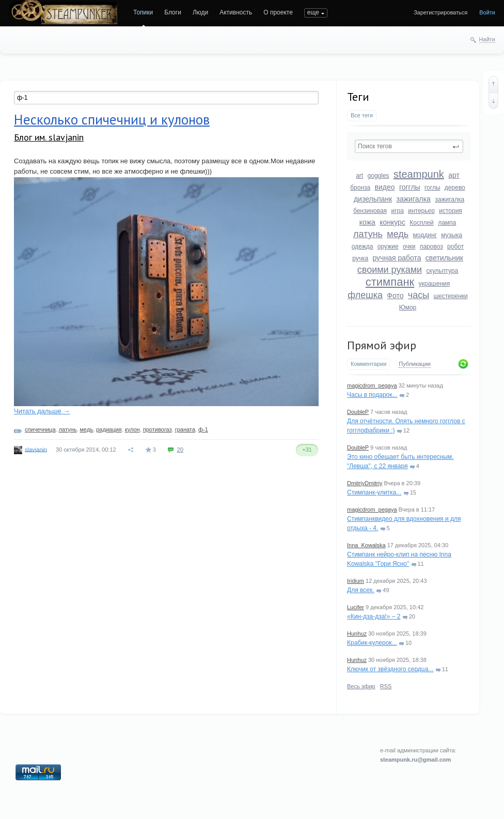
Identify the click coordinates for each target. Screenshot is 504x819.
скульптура (443, 271)
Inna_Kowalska (366, 545)
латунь (368, 234)
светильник (444, 258)
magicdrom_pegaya (372, 385)
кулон (132, 429)
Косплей (422, 223)
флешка (365, 295)
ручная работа (397, 258)
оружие (388, 246)
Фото (395, 296)
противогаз (157, 429)
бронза (360, 188)
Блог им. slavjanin (49, 137)
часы (419, 295)
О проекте (278, 12)
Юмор (408, 307)
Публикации (415, 364)
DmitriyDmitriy (365, 483)
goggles (379, 176)
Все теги (362, 115)
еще (313, 12)
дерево (455, 188)
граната (185, 429)
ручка (360, 258)
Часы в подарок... (372, 395)
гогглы (410, 187)
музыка (452, 235)
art (359, 176)
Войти (487, 12)
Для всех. (361, 590)
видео (385, 187)
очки (409, 246)
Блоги (173, 12)
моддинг (425, 235)
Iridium (356, 581)
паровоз (431, 246)
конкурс (392, 222)
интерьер (421, 211)
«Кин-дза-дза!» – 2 (374, 616)
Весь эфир (361, 686)
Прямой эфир (382, 345)
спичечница (40, 429)
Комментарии (368, 364)
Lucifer (356, 607)
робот (455, 246)
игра (397, 211)
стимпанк (390, 282)
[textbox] (409, 146)
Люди (200, 12)
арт (454, 175)
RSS (386, 686)
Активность (236, 12)
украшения (435, 284)
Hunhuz (357, 633)
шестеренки (450, 296)
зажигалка (414, 199)
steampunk (419, 174)
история (451, 211)
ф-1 (203, 429)
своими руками (390, 270)
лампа (447, 223)
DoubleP (358, 412)
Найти (487, 39)
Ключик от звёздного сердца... (390, 669)
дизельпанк (373, 199)
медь (398, 234)
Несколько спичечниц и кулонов (112, 119)
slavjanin (36, 449)
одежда (363, 246)
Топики (143, 12)
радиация (109, 429)
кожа (367, 222)
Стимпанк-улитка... (374, 492)
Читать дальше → (42, 411)
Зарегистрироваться (440, 12)
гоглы (432, 188)
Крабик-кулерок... (372, 643)
